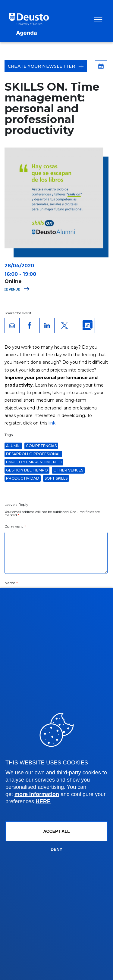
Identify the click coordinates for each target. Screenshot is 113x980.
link (52, 423)
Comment (15, 526)
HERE (43, 801)
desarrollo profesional (33, 454)
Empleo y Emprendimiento (34, 462)
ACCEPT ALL (56, 831)
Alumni (13, 446)
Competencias (41, 446)
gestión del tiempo (27, 470)
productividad (23, 478)
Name (11, 583)
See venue (16, 289)
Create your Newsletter (46, 66)
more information (37, 794)
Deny (56, 849)
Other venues (68, 470)
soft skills (56, 478)
